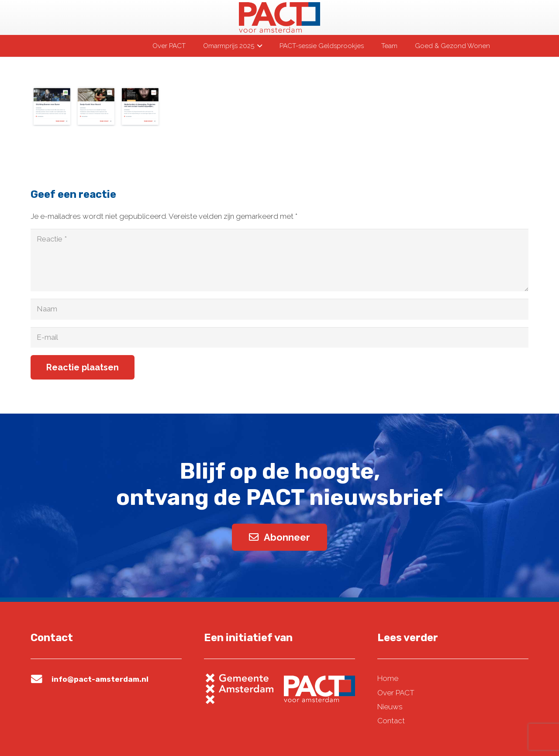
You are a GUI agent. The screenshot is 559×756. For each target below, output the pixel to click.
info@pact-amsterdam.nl (100, 679)
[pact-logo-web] (279, 17)
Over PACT (396, 693)
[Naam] (279, 309)
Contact (391, 721)
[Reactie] (279, 260)
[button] (258, 46)
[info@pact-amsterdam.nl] (41, 679)
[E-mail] (279, 338)
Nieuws (390, 707)
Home (388, 678)
